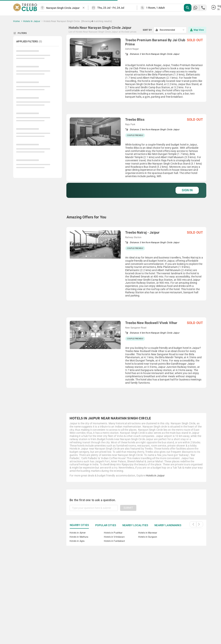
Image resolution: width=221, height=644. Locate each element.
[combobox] (64, 8)
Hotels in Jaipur (155, 476)
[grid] (136, 219)
